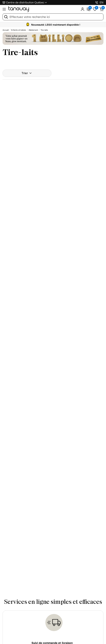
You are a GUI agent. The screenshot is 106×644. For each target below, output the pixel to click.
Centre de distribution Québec (25, 2)
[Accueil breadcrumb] (6, 30)
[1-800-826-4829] (97, 2)
